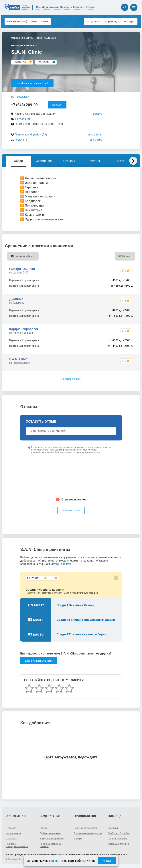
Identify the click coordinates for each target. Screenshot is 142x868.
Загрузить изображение (52, 839)
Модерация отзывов (118, 844)
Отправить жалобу (117, 839)
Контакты (113, 828)
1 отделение (23, 119)
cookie (53, 861)
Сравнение (44, 161)
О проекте (11, 828)
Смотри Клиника (22, 269)
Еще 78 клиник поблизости (32, 83)
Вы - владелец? (20, 97)
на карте (97, 114)
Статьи (43, 828)
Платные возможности (86, 828)
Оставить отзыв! (71, 510)
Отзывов (44, 62)
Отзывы (44, 21)
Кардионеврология (24, 329)
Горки (18, 140)
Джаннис (16, 299)
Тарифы (78, 839)
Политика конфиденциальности (17, 845)
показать (57, 105)
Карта (120, 161)
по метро (129, 22)
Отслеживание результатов (88, 833)
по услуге (93, 22)
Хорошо (107, 861)
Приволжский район (28, 135)
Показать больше (71, 379)
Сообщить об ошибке (119, 833)
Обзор (18, 161)
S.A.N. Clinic (18, 359)
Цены (34, 21)
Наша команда (13, 833)
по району (111, 22)
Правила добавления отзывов (51, 845)
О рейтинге (11, 839)
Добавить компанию (50, 833)
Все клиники (17, 21)
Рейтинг (94, 161)
